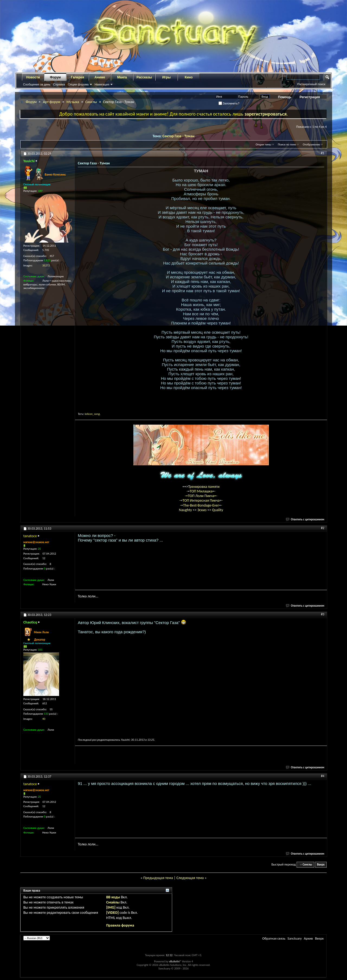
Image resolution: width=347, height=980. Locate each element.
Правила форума (120, 925)
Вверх (321, 865)
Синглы (91, 102)
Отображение (311, 144)
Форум (55, 77)
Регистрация (310, 97)
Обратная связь (274, 938)
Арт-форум (52, 102)
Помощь (285, 97)
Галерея (78, 77)
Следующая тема (190, 878)
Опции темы (264, 144)
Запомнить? (229, 103)
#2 (323, 528)
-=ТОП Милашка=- (201, 491)
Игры (166, 77)
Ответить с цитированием (305, 519)
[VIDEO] (113, 913)
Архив (308, 938)
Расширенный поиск (311, 84)
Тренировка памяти (204, 487)
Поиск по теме (287, 144)
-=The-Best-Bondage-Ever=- (201, 505)
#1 (323, 153)
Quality (218, 510)
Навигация (102, 84)
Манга (122, 77)
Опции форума (78, 84)
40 (44, 719)
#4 (323, 776)
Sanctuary (294, 938)
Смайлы (113, 902)
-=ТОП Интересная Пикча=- (201, 500)
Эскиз (202, 510)
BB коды (113, 897)
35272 (46, 265)
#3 (323, 614)
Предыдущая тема (158, 878)
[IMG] (111, 907)
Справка (59, 84)
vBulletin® (175, 961)
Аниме (100, 77)
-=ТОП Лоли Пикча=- (201, 496)
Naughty (186, 510)
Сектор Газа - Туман (178, 136)
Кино (189, 77)
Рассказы (144, 77)
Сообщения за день (37, 84)
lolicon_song (92, 414)
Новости (33, 77)
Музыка (73, 102)
